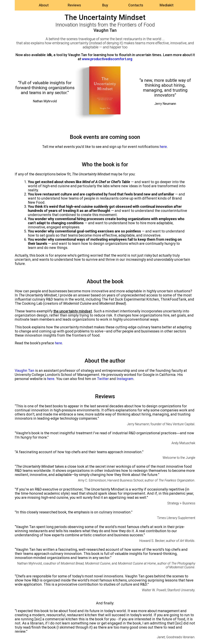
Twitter (103, 379)
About (44, 5)
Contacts (136, 5)
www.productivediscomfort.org (107, 59)
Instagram (125, 379)
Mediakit (166, 5)
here (163, 147)
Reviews (74, 5)
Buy (105, 5)
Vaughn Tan (25, 371)
